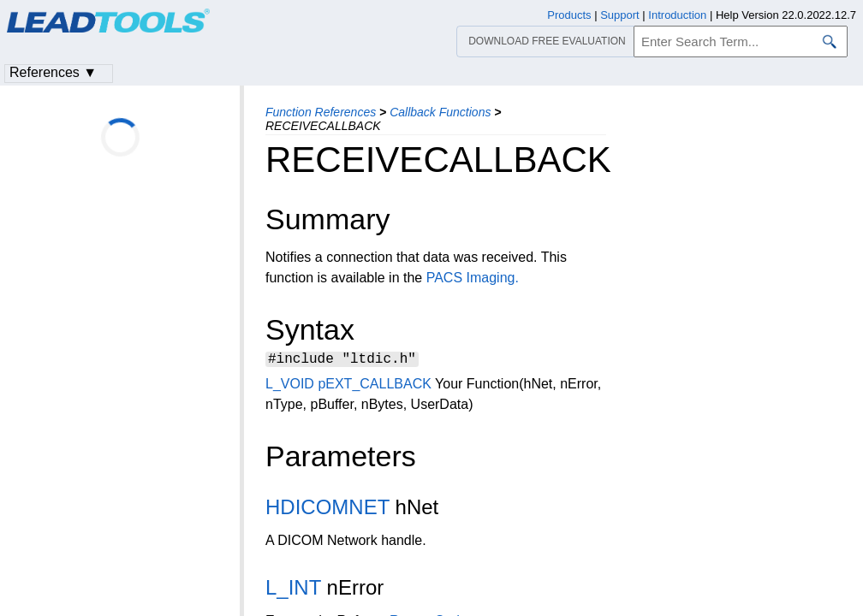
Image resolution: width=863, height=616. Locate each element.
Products (569, 15)
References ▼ (53, 72)
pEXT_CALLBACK (375, 386)
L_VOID (290, 386)
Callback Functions (440, 112)
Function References (321, 112)
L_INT (293, 590)
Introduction (677, 15)
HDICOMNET (327, 509)
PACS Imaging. (473, 278)
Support (620, 15)
